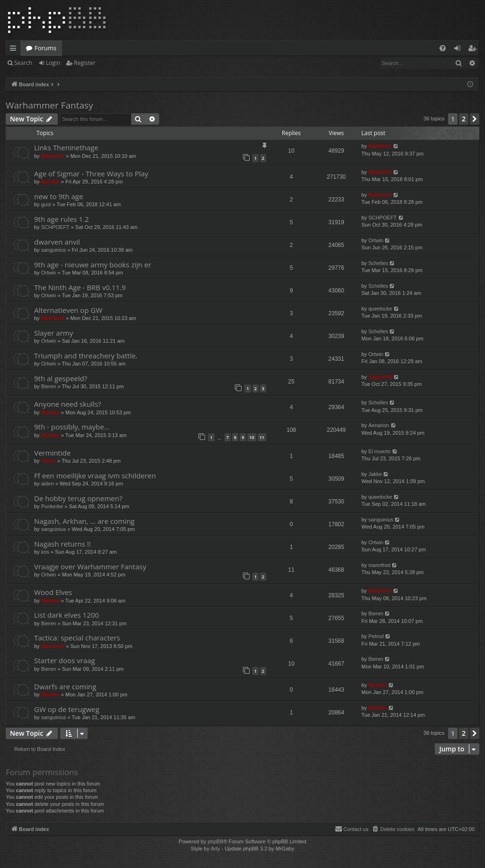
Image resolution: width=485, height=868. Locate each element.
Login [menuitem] (459, 50)
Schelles (378, 263)
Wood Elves (53, 592)
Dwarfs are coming (65, 686)
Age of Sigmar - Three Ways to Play (91, 174)
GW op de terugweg (67, 709)
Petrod (376, 636)
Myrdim (50, 182)
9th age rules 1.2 (62, 219)
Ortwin (376, 240)
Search (23, 63)
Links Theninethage (66, 147)
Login (53, 63)
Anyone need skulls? (67, 404)
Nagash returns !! (63, 544)
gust (46, 204)
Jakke (375, 474)
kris (45, 552)
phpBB (215, 841)
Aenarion (379, 425)
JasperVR (381, 377)
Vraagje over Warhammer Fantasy (90, 566)
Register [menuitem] (474, 50)
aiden (48, 484)
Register (85, 63)
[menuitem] (443, 48)
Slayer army (54, 333)
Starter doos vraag (65, 660)
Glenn (49, 461)
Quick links (15, 50)
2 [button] (464, 119)
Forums (45, 48)
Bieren (49, 386)
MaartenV (53, 156)
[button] (475, 119)
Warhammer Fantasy (49, 105)
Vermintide (52, 453)
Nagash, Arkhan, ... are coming (84, 521)
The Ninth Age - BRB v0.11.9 (80, 287)
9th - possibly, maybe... (72, 427)
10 (251, 437)
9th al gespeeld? (61, 378)
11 (262, 437)
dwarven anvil (57, 242)
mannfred (379, 565)
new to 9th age (58, 196)
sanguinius (54, 250)
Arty (216, 849)
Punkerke (52, 506)
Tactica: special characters (77, 638)
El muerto (380, 451)
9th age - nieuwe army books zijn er (93, 265)
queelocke (380, 309)
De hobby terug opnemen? (78, 498)
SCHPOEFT (55, 227)
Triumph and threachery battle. (86, 356)
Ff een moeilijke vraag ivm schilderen (95, 475)
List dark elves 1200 (67, 615)
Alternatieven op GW (68, 310)
